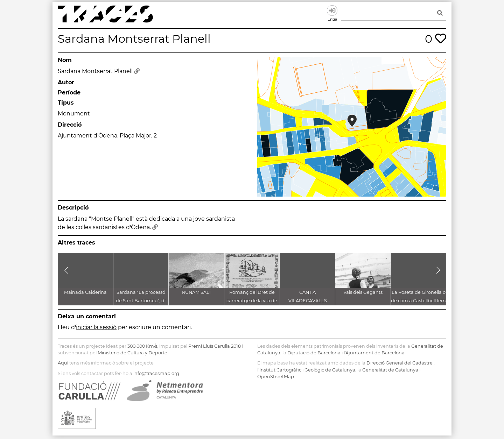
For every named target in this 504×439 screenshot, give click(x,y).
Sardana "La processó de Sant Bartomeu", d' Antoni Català (141, 301)
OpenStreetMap (276, 377)
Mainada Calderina (85, 292)
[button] (66, 270)
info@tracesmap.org (156, 373)
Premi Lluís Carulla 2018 (215, 346)
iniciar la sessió (96, 327)
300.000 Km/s (142, 346)
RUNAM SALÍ (196, 292)
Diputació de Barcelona (314, 353)
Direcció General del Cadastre (400, 363)
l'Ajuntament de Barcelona (374, 353)
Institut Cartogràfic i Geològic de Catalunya (307, 370)
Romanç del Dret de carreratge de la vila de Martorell (252, 301)
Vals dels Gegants (363, 292)
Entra (332, 10)
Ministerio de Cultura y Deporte (132, 353)
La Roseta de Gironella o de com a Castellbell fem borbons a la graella (418, 301)
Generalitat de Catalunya (390, 370)
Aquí (63, 363)
